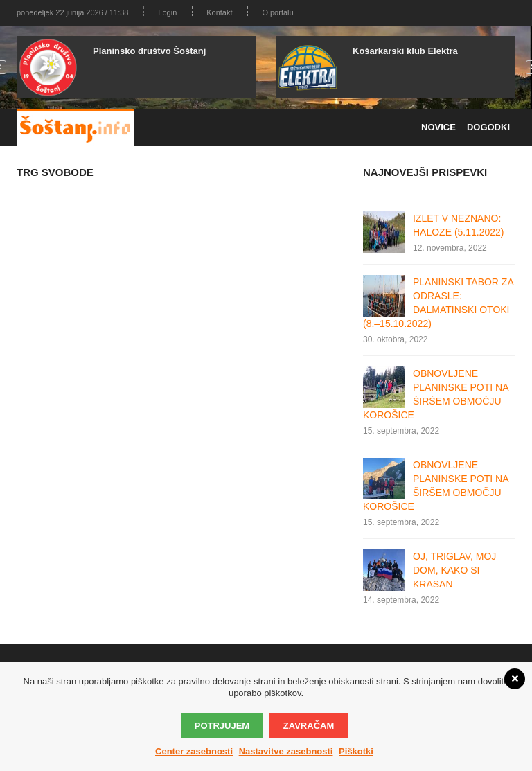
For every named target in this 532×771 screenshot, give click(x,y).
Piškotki (356, 751)
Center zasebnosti (194, 751)
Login (167, 12)
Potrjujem (222, 726)
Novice (438, 127)
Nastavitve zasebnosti (286, 751)
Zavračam (309, 726)
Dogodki (488, 127)
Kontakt (219, 12)
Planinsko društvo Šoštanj (149, 51)
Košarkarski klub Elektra (405, 51)
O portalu (277, 12)
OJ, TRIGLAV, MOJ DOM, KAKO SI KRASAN (454, 570)
